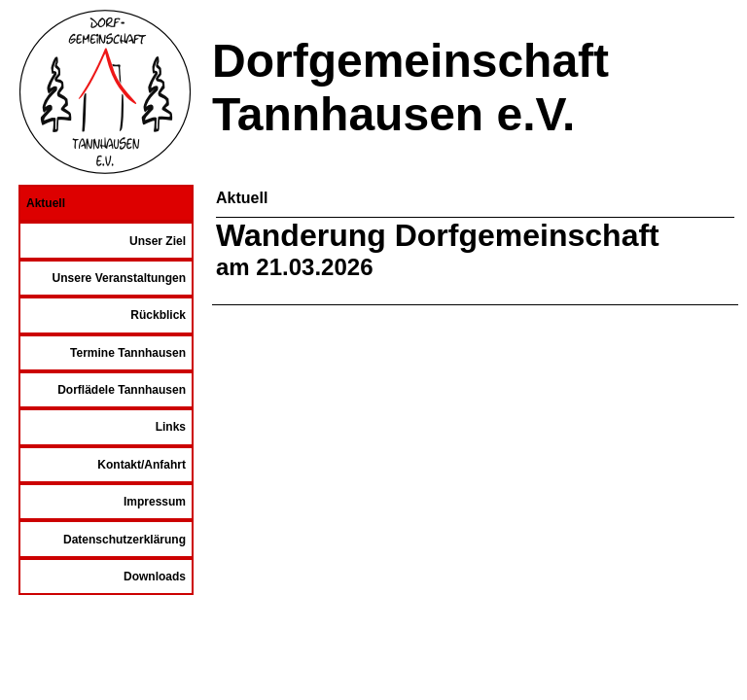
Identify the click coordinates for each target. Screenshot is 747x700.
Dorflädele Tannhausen (122, 390)
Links (171, 427)
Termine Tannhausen (128, 353)
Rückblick (158, 315)
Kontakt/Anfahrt (142, 465)
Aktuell (46, 203)
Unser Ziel (158, 241)
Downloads (155, 577)
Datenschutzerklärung (124, 540)
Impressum (155, 502)
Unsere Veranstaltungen (119, 278)
